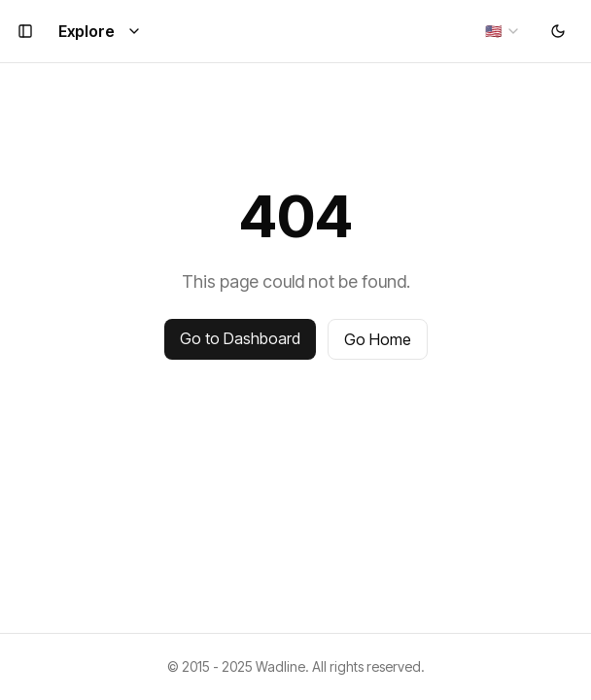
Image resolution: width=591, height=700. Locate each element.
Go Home (378, 339)
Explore (100, 31)
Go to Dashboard (240, 338)
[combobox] (503, 31)
